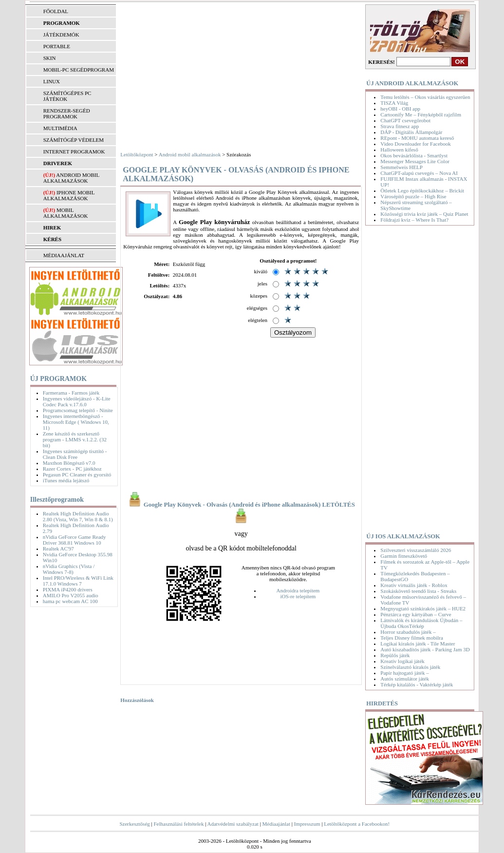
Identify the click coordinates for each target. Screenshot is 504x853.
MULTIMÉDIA (60, 128)
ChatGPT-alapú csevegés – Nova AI (419, 173)
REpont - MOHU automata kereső (417, 138)
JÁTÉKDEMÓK (61, 35)
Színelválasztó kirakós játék (410, 667)
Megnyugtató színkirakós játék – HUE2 (423, 608)
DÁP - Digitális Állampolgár (411, 132)
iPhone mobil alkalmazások (69, 195)
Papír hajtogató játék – (404, 673)
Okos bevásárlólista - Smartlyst (414, 155)
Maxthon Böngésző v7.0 (69, 463)
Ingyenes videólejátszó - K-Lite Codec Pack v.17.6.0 (77, 401)
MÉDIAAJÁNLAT (64, 255)
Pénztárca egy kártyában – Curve (416, 614)
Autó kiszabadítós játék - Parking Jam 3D (425, 649)
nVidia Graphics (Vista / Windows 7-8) (69, 569)
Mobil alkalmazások (66, 213)
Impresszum (307, 824)
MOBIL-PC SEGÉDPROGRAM (79, 70)
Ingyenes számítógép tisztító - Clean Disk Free (75, 454)
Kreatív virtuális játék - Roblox (414, 585)
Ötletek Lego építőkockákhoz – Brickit (422, 190)
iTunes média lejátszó (66, 480)
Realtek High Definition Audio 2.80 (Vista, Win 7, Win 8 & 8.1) (78, 516)
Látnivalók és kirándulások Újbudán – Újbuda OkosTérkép (421, 623)
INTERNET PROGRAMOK (74, 152)
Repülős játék (395, 655)
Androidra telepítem (298, 590)
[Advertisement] (241, 78)
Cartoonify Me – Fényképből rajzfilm (421, 114)
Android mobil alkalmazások (71, 178)
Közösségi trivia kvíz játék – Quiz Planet (424, 214)
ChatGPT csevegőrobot (405, 120)
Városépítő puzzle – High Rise (413, 196)
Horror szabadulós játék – (408, 632)
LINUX (52, 81)
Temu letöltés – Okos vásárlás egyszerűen (425, 97)
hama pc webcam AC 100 (70, 601)
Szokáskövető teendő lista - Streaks (418, 591)
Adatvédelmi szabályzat (233, 824)
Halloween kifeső (399, 150)
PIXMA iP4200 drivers (68, 589)
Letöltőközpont (137, 154)
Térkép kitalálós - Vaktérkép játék (417, 684)
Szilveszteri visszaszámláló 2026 (416, 550)
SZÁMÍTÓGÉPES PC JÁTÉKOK (67, 96)
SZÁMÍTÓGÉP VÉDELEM (74, 140)
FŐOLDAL (56, 11)
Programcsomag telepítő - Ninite (78, 410)
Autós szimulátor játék (405, 679)
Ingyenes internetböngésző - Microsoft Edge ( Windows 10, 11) (76, 422)
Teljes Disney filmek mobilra (411, 638)
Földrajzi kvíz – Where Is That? (414, 220)
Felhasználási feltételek (178, 824)
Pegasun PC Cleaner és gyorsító (77, 474)
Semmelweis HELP (401, 167)
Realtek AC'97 (58, 549)
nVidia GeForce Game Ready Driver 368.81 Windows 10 (75, 540)
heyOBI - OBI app (400, 109)
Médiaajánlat (276, 824)
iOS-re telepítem (298, 596)
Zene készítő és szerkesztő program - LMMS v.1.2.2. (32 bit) (75, 439)
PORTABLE (57, 46)
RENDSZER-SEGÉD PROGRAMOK (67, 114)
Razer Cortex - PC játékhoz (72, 469)
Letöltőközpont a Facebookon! (357, 824)
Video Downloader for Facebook (415, 144)
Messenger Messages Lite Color (415, 161)
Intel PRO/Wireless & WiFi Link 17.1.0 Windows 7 (78, 581)
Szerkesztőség (134, 824)
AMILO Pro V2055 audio (71, 595)
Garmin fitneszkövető (404, 556)
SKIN (50, 58)
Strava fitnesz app (400, 126)
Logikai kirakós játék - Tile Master (418, 644)
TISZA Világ (394, 103)
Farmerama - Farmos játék (71, 393)
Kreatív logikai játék (402, 661)
